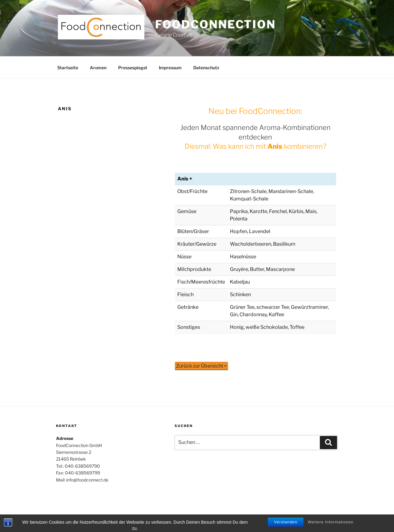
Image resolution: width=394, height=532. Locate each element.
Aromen (98, 68)
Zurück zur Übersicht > (201, 366)
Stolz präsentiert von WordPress (118, 518)
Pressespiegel (133, 68)
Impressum (170, 68)
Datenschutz (206, 68)
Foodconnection (215, 24)
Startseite (68, 68)
